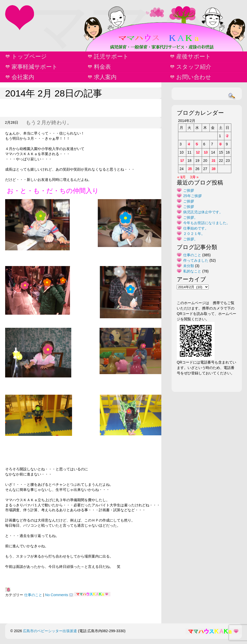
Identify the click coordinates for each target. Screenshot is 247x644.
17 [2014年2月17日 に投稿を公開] (182, 161)
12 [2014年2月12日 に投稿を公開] (198, 152)
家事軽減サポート (35, 67)
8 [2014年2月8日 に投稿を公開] (220, 144)
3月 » (194, 177)
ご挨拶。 (190, 217)
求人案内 (105, 77)
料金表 (102, 67)
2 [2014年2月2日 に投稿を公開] (227, 136)
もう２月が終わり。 (49, 122)
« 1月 (182, 177)
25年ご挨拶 (192, 196)
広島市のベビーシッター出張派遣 (50, 631)
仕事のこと (33, 595)
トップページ (29, 56)
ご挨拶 (189, 190)
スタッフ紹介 (194, 67)
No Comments (56, 595)
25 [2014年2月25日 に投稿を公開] (190, 169)
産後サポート (194, 56)
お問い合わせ (194, 77)
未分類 (189, 266)
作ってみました (196, 260)
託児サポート (111, 56)
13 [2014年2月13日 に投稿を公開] (206, 152)
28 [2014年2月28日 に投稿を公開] (214, 169)
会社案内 (23, 77)
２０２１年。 (194, 234)
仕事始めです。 (196, 228)
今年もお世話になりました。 (207, 223)
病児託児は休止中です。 (203, 212)
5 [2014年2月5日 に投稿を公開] (197, 144)
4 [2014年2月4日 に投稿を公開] (189, 144)
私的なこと (192, 271)
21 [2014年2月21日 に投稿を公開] (214, 161)
